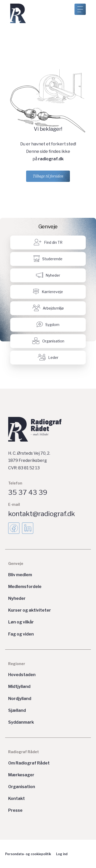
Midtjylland (19, 687)
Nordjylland (20, 699)
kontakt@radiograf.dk (42, 514)
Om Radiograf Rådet (29, 763)
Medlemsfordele (25, 587)
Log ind (62, 854)
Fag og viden (21, 634)
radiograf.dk (51, 159)
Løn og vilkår (21, 622)
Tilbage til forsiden (48, 176)
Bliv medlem (20, 575)
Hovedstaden (22, 675)
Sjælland (17, 710)
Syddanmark (21, 722)
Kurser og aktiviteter (30, 610)
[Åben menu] (80, 9)
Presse (15, 810)
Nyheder (17, 598)
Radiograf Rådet (24, 752)
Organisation (22, 787)
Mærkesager (21, 775)
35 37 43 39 (28, 492)
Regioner (17, 664)
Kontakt (17, 799)
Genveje (16, 563)
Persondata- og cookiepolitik (28, 854)
